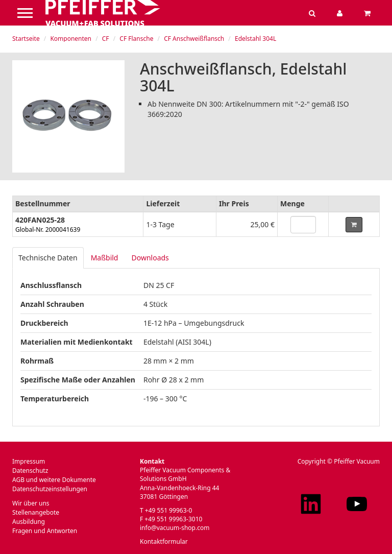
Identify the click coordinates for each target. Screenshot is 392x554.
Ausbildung (29, 522)
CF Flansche (136, 39)
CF (106, 39)
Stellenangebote (36, 512)
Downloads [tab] (150, 258)
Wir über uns (31, 503)
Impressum (29, 461)
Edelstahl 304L (255, 39)
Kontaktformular (164, 541)
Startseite (26, 39)
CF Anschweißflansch (194, 39)
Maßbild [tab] (105, 258)
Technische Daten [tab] (48, 258)
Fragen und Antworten (45, 531)
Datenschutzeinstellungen (50, 489)
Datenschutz (30, 471)
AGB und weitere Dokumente (54, 480)
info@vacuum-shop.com (175, 528)
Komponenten (71, 39)
